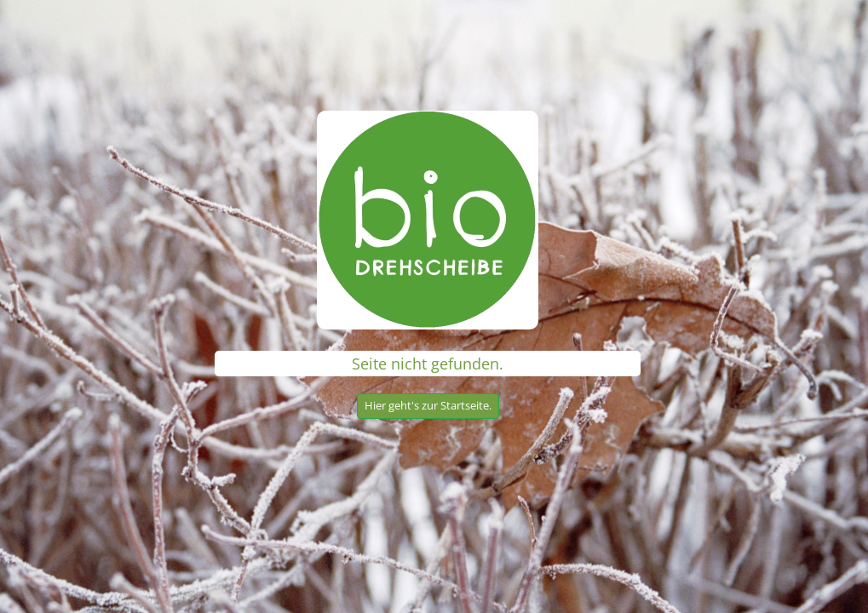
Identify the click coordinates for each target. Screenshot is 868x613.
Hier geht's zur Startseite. (428, 405)
